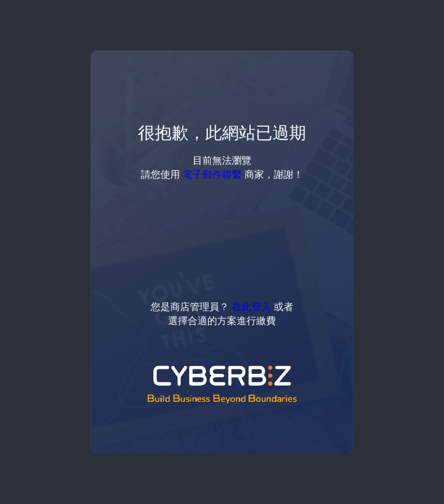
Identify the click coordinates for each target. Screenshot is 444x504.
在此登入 (251, 306)
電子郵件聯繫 (212, 174)
